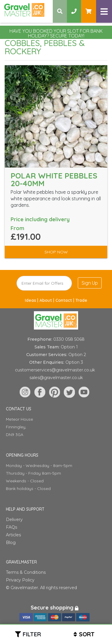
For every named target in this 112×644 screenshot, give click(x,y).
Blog (11, 543)
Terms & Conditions (26, 572)
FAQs (11, 527)
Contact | (65, 300)
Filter (32, 634)
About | (47, 300)
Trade (81, 300)
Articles (13, 535)
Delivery (14, 520)
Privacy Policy (20, 580)
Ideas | (32, 300)
